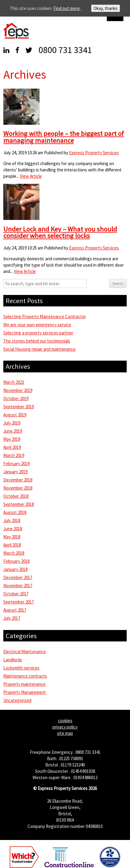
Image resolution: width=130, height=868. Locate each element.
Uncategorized (17, 700)
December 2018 (18, 480)
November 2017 (18, 586)
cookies (65, 721)
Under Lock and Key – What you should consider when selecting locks (60, 232)
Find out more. (67, 8)
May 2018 (12, 537)
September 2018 (19, 504)
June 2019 (13, 431)
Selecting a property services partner (38, 333)
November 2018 (18, 488)
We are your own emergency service (37, 325)
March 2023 (14, 382)
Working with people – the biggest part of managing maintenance (64, 137)
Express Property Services (94, 153)
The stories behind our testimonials (37, 341)
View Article (31, 176)
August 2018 (15, 512)
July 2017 (12, 618)
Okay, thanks (106, 8)
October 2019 (16, 398)
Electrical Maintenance (25, 652)
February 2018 (16, 561)
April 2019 (12, 447)
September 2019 (19, 407)
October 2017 (16, 594)
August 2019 (15, 415)
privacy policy (65, 727)
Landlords (13, 660)
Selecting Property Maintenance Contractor (45, 316)
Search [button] (118, 283)
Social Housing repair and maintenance (40, 349)
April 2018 (12, 545)
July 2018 (12, 520)
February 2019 (16, 464)
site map (65, 733)
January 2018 (15, 569)
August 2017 (15, 610)
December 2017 (18, 577)
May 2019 (12, 439)
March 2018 (14, 553)
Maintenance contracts (25, 676)
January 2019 (15, 472)
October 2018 (16, 496)
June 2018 (13, 529)
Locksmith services (21, 668)
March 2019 (14, 455)
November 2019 (18, 390)
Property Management (25, 692)
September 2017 (19, 602)
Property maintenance (24, 684)
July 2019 (12, 423)
